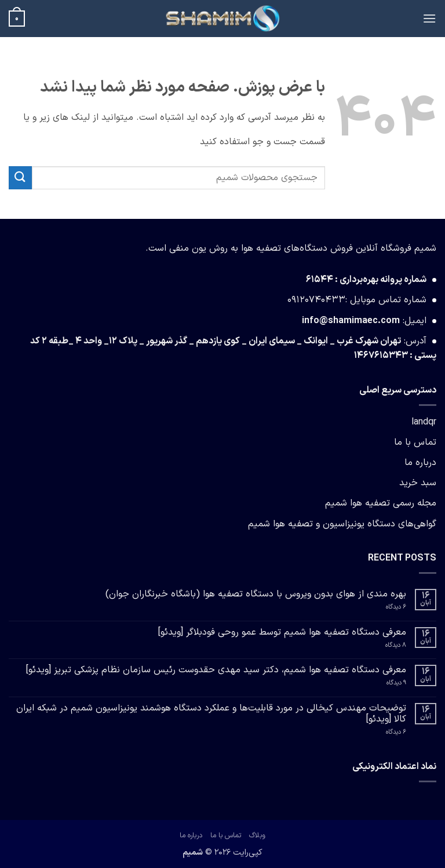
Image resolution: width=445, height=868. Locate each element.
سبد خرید (418, 483)
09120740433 (316, 300)
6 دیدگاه (385, 607)
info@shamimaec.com (351, 321)
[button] (429, 18)
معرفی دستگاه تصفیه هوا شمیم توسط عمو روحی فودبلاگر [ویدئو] (282, 633)
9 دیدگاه (384, 683)
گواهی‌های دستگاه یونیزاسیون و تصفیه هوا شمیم (342, 524)
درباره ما (420, 463)
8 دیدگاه (386, 645)
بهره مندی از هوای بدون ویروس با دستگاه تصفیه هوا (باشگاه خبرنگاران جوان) (256, 594)
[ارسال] (20, 177)
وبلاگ (257, 836)
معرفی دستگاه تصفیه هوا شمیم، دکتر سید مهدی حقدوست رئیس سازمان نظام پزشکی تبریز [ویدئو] (216, 670)
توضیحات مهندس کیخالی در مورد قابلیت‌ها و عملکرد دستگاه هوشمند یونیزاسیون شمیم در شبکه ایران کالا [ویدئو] (211, 714)
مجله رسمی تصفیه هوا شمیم (381, 503)
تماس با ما (415, 442)
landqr (424, 422)
